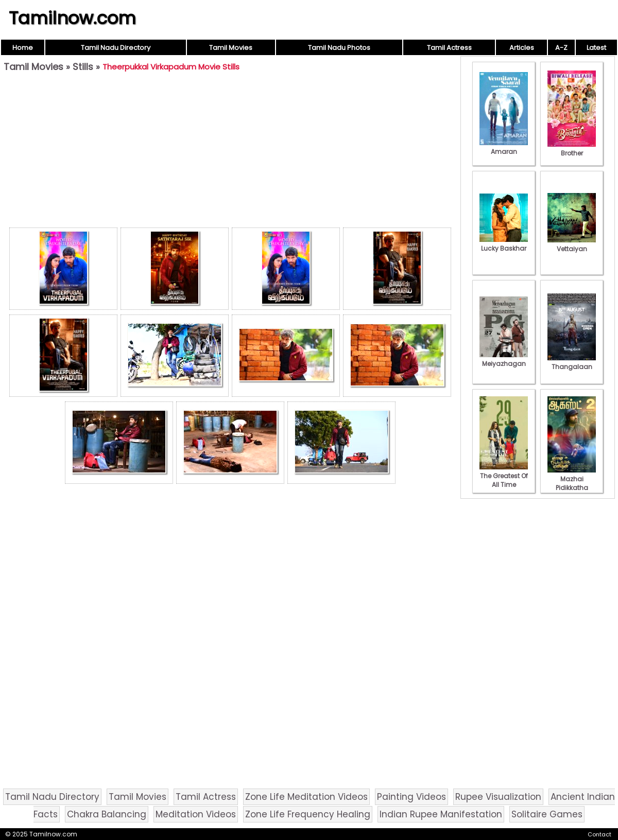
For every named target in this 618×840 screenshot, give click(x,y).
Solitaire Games (547, 814)
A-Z (561, 48)
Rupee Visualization (498, 797)
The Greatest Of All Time (504, 476)
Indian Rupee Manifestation (441, 814)
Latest (596, 48)
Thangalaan (572, 362)
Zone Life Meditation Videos (306, 797)
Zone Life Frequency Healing (308, 814)
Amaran (504, 147)
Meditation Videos (196, 814)
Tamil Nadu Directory (116, 48)
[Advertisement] (230, 152)
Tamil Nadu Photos (339, 48)
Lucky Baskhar (504, 244)
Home (23, 48)
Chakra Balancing (107, 814)
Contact (599, 834)
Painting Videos (411, 797)
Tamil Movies (231, 48)
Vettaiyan (572, 244)
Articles (522, 48)
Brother (572, 149)
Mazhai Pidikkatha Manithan (572, 483)
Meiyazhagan (504, 359)
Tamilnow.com (72, 18)
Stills (83, 67)
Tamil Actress (449, 48)
